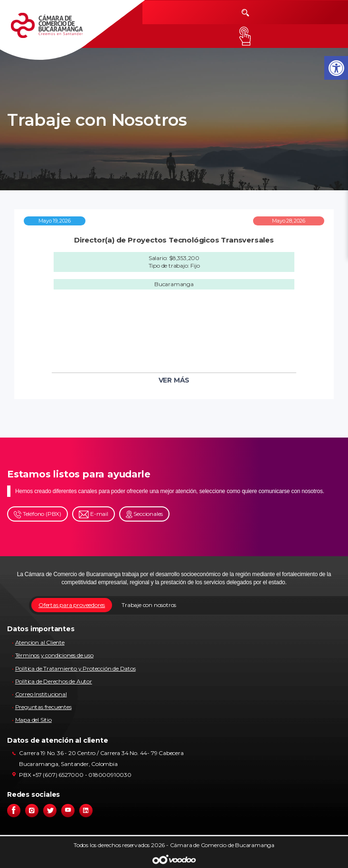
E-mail (94, 514)
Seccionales (145, 514)
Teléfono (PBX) (38, 514)
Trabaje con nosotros (149, 605)
